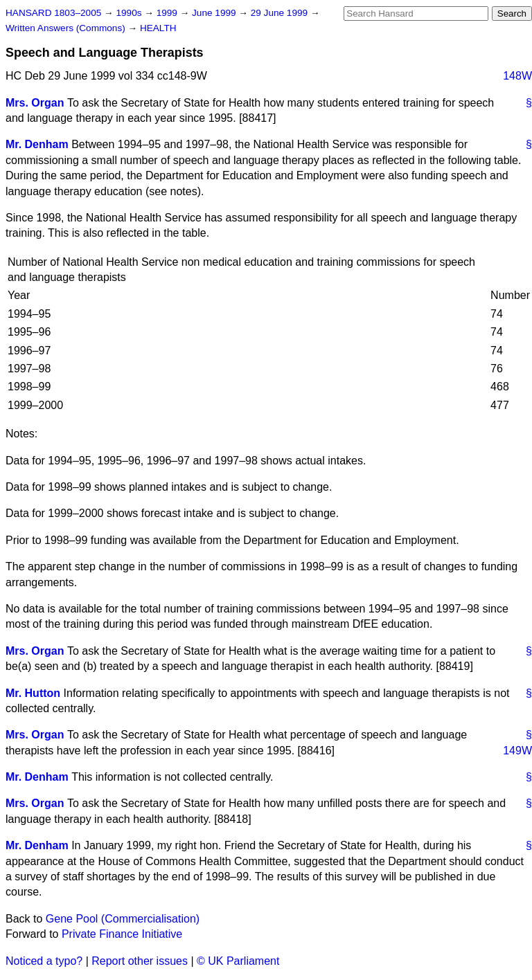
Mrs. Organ (35, 103)
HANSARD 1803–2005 (53, 13)
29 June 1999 (281, 13)
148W (517, 76)
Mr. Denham (37, 144)
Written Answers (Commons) (67, 28)
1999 (168, 13)
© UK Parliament (238, 961)
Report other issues (140, 961)
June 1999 (215, 13)
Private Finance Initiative (122, 934)
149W (517, 751)
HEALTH (158, 28)
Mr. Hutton (33, 693)
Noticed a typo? (44, 961)
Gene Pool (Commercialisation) (123, 919)
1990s (130, 13)
